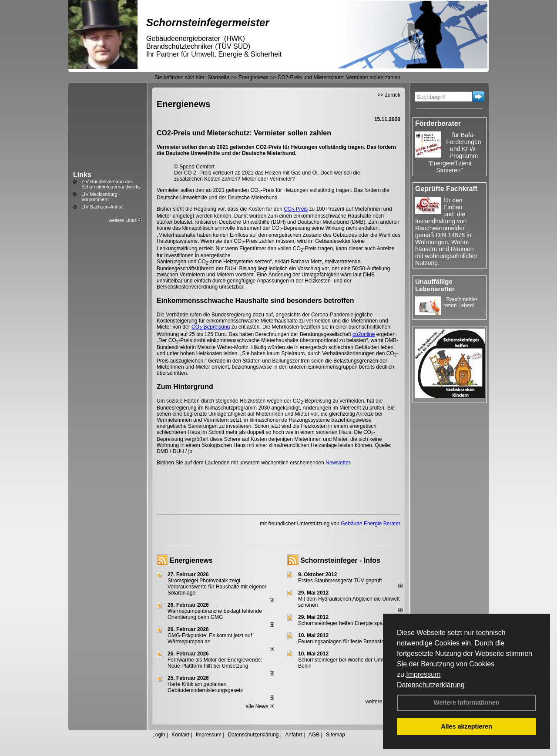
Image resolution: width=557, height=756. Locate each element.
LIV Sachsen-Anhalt (102, 207)
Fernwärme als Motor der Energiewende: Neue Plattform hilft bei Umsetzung (215, 663)
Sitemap (336, 735)
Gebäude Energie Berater (371, 524)
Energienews (191, 560)
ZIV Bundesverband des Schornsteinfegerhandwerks (111, 184)
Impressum (423, 674)
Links (82, 175)
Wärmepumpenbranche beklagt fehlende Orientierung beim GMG (215, 614)
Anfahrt (294, 735)
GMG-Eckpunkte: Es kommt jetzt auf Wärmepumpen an (210, 638)
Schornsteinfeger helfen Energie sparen (344, 623)
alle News (260, 706)
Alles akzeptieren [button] (466, 726)
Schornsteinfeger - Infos (340, 560)
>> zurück (389, 95)
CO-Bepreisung (211, 327)
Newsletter (338, 463)
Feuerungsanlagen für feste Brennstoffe (344, 642)
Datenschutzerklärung (431, 685)
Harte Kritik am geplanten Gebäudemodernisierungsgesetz (205, 687)
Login (159, 735)
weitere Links (126, 220)
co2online (364, 334)
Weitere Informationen (466, 702)
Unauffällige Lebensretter (435, 285)
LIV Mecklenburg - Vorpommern (101, 197)
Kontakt (180, 735)
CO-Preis (296, 209)
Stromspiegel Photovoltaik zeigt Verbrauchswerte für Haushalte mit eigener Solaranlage (217, 587)
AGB (314, 735)
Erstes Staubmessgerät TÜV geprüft (340, 581)
